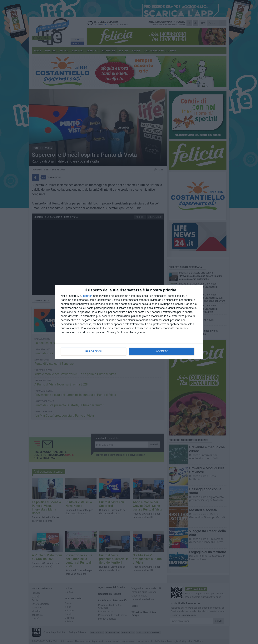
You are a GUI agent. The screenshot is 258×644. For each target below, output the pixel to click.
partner (87, 296)
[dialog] (129, 322)
